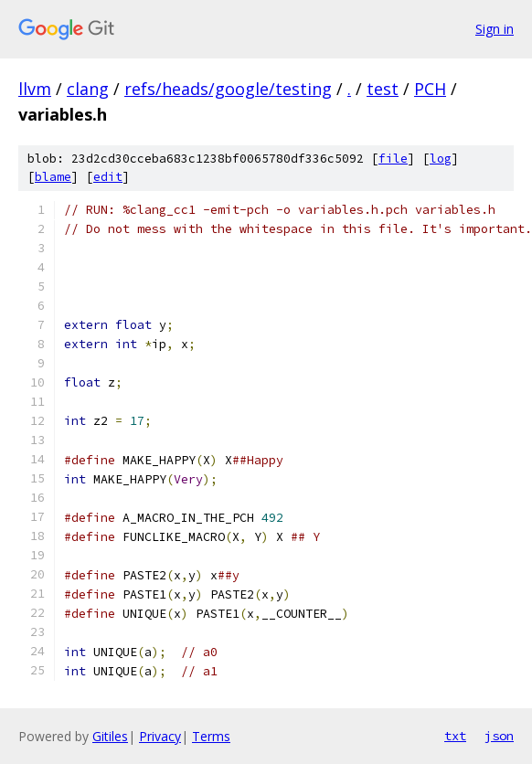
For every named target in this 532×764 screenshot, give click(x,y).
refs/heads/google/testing (228, 89)
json (499, 736)
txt (455, 736)
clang (88, 89)
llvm (35, 89)
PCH (430, 89)
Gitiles (110, 736)
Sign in (495, 29)
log (441, 159)
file (393, 159)
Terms (211, 736)
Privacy (160, 736)
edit (108, 177)
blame (53, 177)
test (383, 89)
